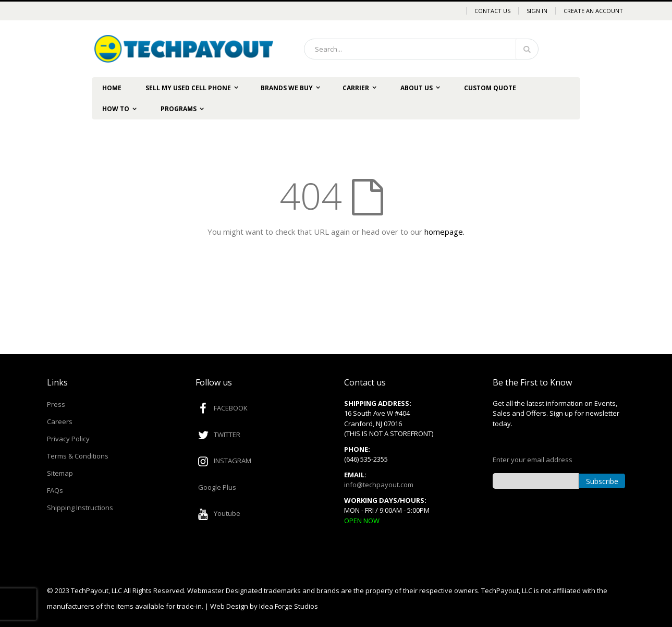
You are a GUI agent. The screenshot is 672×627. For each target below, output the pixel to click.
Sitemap (60, 473)
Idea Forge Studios (289, 606)
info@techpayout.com (379, 485)
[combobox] (421, 49)
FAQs (55, 490)
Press (56, 404)
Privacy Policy (68, 439)
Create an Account (593, 11)
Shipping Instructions (80, 508)
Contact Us (492, 11)
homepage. (444, 232)
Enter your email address (533, 460)
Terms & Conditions (78, 456)
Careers (60, 421)
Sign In (537, 11)
